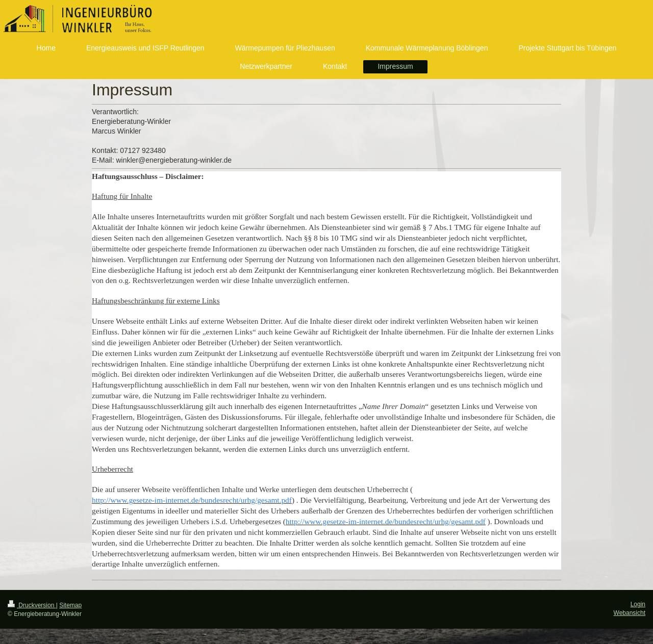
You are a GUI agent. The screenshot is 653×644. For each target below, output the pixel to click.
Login (638, 604)
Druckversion (32, 605)
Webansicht (630, 613)
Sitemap (70, 605)
